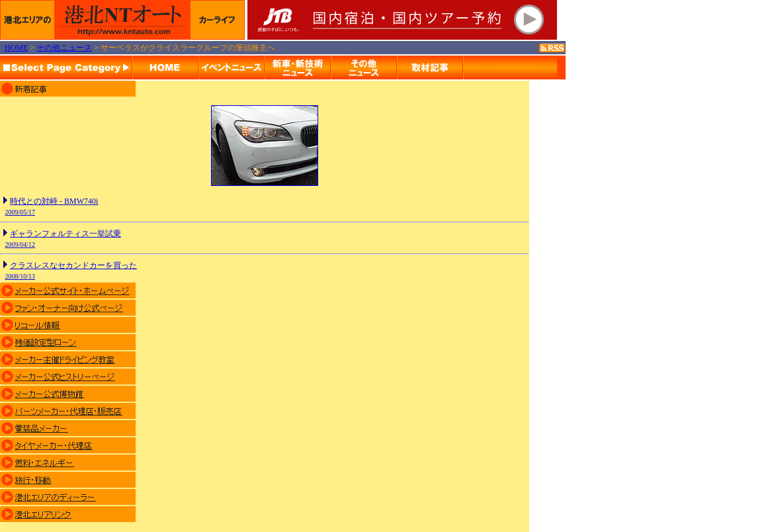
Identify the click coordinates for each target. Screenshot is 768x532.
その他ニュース (64, 48)
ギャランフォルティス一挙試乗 (65, 234)
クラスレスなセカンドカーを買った (73, 265)
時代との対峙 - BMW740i (54, 201)
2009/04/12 (21, 244)
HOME (16, 48)
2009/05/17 (21, 212)
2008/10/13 (21, 276)
